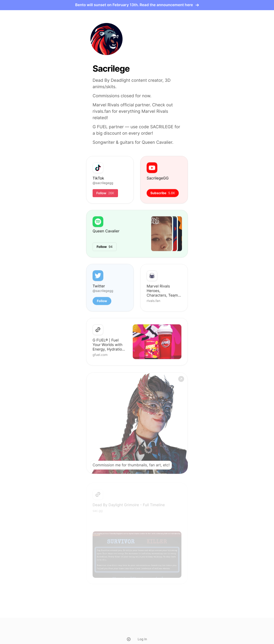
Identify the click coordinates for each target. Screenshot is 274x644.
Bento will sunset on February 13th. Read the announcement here (137, 5)
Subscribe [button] (163, 193)
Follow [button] (102, 301)
